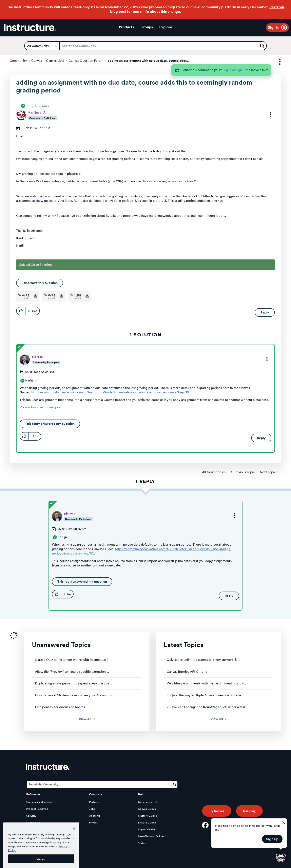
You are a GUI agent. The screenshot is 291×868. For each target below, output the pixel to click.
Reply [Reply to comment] (261, 438)
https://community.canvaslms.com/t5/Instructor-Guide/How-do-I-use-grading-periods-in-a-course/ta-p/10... (111, 392)
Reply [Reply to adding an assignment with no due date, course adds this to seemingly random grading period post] (265, 312)
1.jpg (78, 295)
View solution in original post (41, 407)
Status (142, 843)
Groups (147, 27)
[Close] (74, 844)
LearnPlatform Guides (151, 836)
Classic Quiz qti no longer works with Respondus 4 (72, 660)
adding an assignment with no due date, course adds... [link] (149, 61)
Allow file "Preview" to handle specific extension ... (72, 672)
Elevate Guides (147, 823)
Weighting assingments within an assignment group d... (207, 683)
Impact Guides (147, 829)
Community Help (148, 802)
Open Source (34, 829)
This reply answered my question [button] (50, 424)
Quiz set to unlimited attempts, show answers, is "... (204, 660)
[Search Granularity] (42, 46)
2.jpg (52, 295)
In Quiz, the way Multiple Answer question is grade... (205, 695)
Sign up (272, 839)
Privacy (94, 823)
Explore (166, 27)
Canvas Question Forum (86, 61)
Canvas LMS (55, 61)
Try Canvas (217, 811)
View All (87, 719)
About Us (95, 816)
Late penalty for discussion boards (60, 707)
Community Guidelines (40, 802)
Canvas (37, 61)
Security (31, 816)
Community (18, 61)
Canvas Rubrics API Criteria (187, 672)
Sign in (274, 27)
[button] (268, 115)
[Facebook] (205, 825)
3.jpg (26, 295)
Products (126, 27)
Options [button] (276, 62)
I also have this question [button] (40, 283)
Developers (33, 823)
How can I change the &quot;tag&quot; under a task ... (210, 707)
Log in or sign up (235, 70)
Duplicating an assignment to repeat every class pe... (73, 683)
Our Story (249, 811)
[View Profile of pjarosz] (37, 357)
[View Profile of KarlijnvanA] (37, 112)
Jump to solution (38, 106)
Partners (94, 802)
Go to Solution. (42, 265)
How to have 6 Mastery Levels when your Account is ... (75, 695)
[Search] (163, 46)
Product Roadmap (37, 809)
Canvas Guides (147, 809)
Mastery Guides (147, 816)
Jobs (92, 809)
